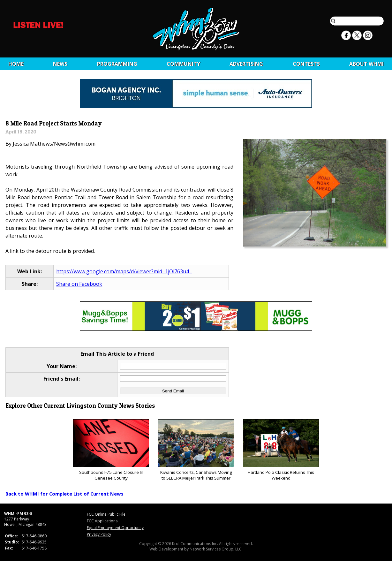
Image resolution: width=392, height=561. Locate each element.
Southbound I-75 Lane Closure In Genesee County (111, 450)
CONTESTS (306, 64)
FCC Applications (102, 521)
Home (16, 64)
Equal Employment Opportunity (115, 528)
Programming (117, 64)
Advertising (246, 64)
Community (183, 64)
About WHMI (366, 64)
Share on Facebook (79, 284)
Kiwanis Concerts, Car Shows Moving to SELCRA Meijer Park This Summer (196, 450)
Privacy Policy (99, 534)
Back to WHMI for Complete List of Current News (64, 494)
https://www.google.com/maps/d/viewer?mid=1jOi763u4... (124, 271)
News (60, 64)
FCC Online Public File (106, 514)
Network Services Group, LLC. (216, 549)
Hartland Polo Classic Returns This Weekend (281, 450)
